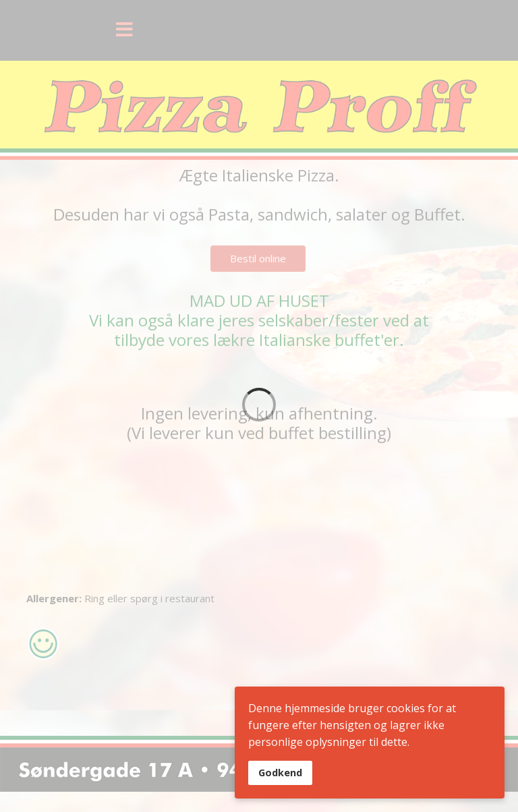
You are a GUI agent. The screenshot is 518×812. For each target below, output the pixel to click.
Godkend (280, 773)
